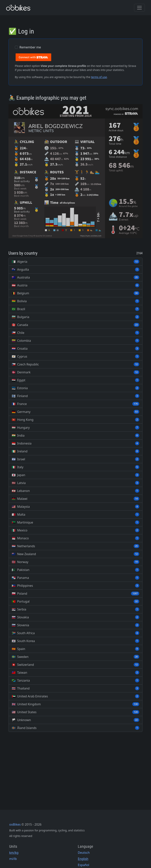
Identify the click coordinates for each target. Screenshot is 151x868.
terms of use (99, 77)
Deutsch (84, 853)
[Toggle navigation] (139, 8)
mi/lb (13, 859)
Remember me (30, 47)
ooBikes (15, 824)
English (83, 859)
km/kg (14, 853)
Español (83, 865)
